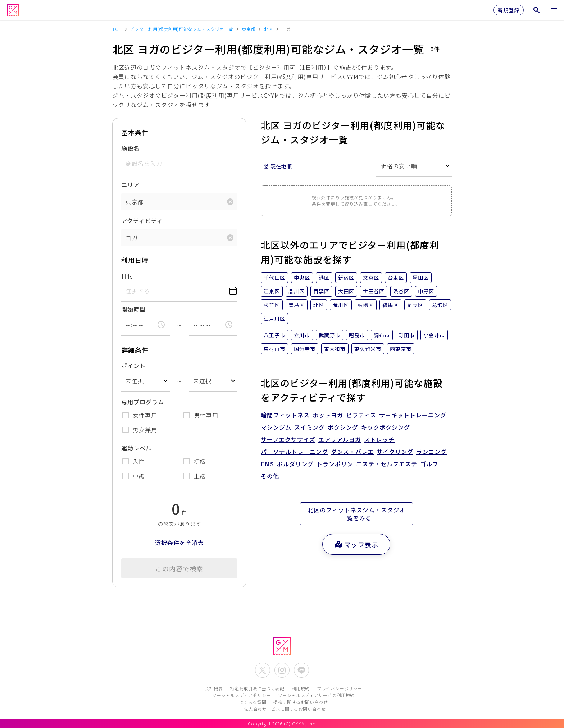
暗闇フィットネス (285, 415)
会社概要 (214, 688)
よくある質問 (253, 702)
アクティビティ (142, 220)
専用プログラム (143, 402)
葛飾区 (440, 305)
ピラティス (361, 415)
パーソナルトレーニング (294, 452)
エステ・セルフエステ (387, 464)
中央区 (302, 278)
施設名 (130, 148)
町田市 (407, 335)
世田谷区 (374, 291)
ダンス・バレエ (352, 452)
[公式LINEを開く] (301, 670)
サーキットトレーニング (413, 415)
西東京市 (401, 349)
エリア (130, 184)
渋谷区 (401, 291)
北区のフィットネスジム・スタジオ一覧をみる (356, 514)
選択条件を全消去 (179, 542)
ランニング (431, 452)
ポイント (133, 366)
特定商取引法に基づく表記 (257, 688)
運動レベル (137, 448)
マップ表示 (356, 544)
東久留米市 (368, 349)
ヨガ (132, 238)
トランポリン (335, 464)
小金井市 (434, 335)
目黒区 (321, 291)
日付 (127, 276)
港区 (324, 278)
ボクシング (343, 427)
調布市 (382, 335)
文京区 (371, 278)
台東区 (396, 278)
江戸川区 (274, 319)
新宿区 (346, 278)
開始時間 (133, 309)
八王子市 (274, 335)
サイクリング (395, 452)
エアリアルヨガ (340, 439)
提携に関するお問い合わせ (301, 702)
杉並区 (272, 305)
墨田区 (421, 278)
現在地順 (278, 166)
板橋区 (366, 305)
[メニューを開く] (554, 10)
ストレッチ (379, 439)
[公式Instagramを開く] (282, 670)
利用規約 (301, 688)
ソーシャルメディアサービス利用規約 (316, 695)
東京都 (135, 202)
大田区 (346, 291)
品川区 (297, 291)
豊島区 (297, 305)
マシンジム (276, 427)
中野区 (426, 291)
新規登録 (509, 10)
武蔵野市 (329, 335)
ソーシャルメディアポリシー (242, 695)
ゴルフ (429, 464)
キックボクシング (386, 427)
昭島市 (357, 335)
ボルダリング (295, 464)
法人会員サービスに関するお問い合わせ (285, 709)
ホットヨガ (328, 415)
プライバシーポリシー (340, 688)
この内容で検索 (179, 568)
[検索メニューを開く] (537, 10)
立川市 (302, 335)
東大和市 (335, 349)
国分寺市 (305, 349)
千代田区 (274, 278)
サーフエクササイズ (288, 439)
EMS (267, 464)
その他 (270, 476)
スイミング (310, 427)
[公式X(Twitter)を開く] (263, 670)
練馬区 (390, 305)
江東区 (272, 291)
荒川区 (341, 305)
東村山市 (274, 349)
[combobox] (145, 381)
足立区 (415, 305)
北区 (319, 305)
